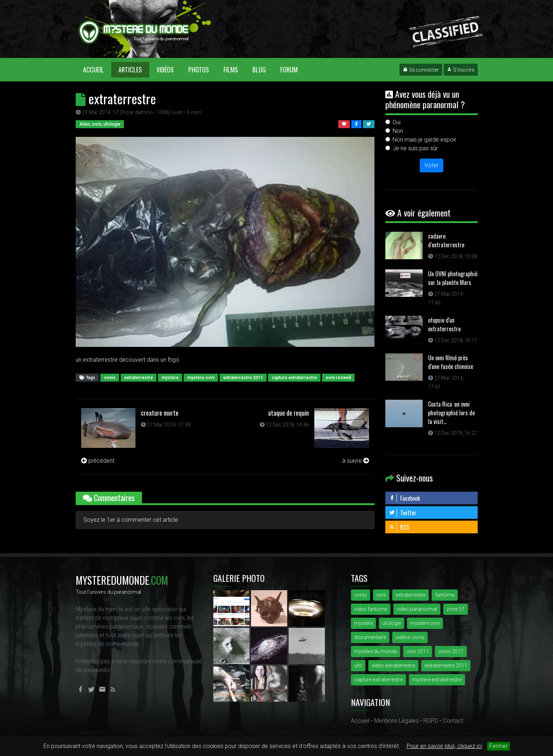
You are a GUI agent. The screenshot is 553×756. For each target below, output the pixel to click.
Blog (259, 70)
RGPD (431, 721)
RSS (399, 527)
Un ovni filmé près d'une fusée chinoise (451, 362)
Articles (130, 70)
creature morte (160, 413)
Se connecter (421, 70)
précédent (98, 461)
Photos (199, 70)
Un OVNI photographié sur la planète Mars (453, 278)
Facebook (405, 498)
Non (398, 131)
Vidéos (165, 70)
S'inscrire (461, 70)
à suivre (356, 461)
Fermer (498, 746)
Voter (431, 165)
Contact (453, 721)
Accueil (97, 69)
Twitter (403, 513)
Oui (397, 122)
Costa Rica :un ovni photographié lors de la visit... (451, 413)
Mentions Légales (396, 721)
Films (231, 70)
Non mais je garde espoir (424, 140)
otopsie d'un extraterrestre (444, 324)
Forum (289, 70)
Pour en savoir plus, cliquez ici (444, 746)
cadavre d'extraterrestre (446, 240)
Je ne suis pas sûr (415, 148)
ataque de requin (288, 413)
